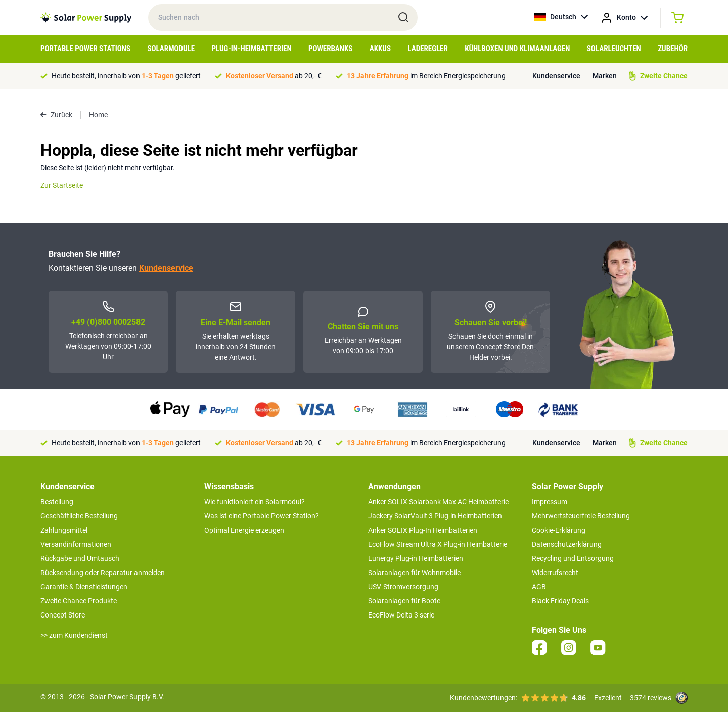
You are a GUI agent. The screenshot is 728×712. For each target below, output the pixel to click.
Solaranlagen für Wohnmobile (414, 573)
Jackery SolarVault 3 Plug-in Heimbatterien (435, 516)
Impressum (550, 502)
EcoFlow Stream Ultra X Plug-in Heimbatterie (438, 544)
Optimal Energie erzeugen (244, 530)
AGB (539, 587)
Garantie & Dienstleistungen (84, 587)
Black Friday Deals (560, 601)
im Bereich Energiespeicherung (426, 76)
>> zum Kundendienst (74, 635)
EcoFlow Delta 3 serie (401, 615)
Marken (605, 76)
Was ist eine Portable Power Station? (262, 516)
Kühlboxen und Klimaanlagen (517, 49)
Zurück (56, 115)
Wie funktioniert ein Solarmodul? (255, 502)
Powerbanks (330, 49)
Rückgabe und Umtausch (80, 558)
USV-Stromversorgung (403, 587)
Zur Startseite (62, 185)
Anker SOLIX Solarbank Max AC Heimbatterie (438, 502)
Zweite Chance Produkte (79, 601)
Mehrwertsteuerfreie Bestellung (581, 516)
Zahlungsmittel (64, 530)
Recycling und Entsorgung (573, 558)
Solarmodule (171, 49)
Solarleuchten (614, 49)
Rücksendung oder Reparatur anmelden (103, 573)
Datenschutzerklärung (567, 544)
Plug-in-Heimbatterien (252, 49)
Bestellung (57, 502)
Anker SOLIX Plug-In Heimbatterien (423, 530)
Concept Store (63, 615)
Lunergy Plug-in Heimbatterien (416, 558)
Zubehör (673, 49)
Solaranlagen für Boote (404, 601)
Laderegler (427, 49)
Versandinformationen (76, 544)
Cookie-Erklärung (559, 530)
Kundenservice (556, 76)
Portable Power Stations (85, 49)
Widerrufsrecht (555, 573)
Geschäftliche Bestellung (79, 516)
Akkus (380, 49)
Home (98, 115)
